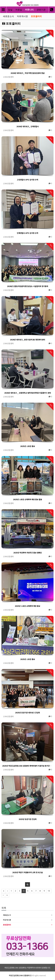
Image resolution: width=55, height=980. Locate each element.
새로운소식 (8, 16)
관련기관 (41, 10)
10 (49, 891)
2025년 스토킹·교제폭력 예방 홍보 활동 (28, 499)
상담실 (9, 10)
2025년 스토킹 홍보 (28, 446)
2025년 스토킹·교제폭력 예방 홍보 (27, 606)
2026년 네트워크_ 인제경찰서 (28, 126)
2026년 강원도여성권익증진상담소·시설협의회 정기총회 (28, 286)
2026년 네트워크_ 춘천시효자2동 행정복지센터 (27, 340)
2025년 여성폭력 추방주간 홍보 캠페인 (28, 553)
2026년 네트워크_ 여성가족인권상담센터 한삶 (28, 73)
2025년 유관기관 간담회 (28, 819)
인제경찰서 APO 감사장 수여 (27, 233)
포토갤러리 (36, 16)
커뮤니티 (29, 10)
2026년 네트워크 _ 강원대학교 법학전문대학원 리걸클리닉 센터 (28, 393)
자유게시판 (22, 16)
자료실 (19, 10)
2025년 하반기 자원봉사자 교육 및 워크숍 (28, 872)
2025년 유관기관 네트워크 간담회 (27, 713)
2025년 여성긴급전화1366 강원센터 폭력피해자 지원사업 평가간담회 (27, 766)
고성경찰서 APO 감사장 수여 (27, 180)
